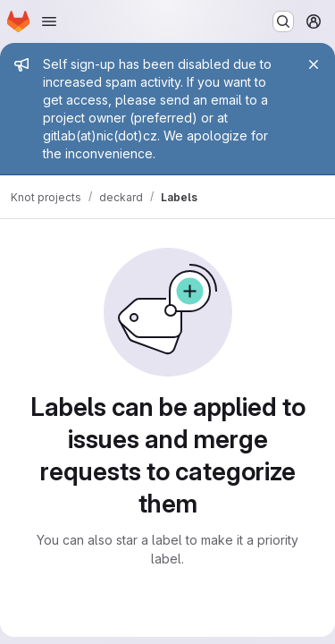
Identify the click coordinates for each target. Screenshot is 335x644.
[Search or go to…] (283, 21)
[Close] (314, 64)
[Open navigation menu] (49, 21)
